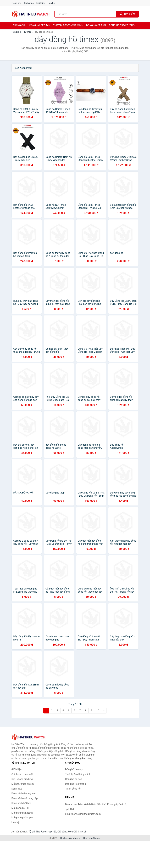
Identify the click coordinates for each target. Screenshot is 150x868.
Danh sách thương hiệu (24, 793)
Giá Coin (82, 832)
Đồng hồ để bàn (96, 25)
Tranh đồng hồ (73, 789)
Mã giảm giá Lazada (22, 813)
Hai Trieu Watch (91, 838)
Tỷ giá (32, 832)
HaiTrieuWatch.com (71, 838)
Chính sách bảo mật (22, 774)
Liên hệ (51, 3)
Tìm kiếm (127, 14)
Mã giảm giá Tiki (20, 808)
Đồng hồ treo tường (122, 25)
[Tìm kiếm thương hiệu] (85, 14)
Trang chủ (16, 3)
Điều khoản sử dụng (22, 779)
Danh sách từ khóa (21, 803)
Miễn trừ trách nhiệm (23, 784)
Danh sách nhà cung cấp (25, 798)
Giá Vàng (62, 832)
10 (98, 711)
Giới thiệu (41, 3)
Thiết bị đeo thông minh (68, 25)
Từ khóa (28, 32)
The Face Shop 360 (46, 832)
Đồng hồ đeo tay (40, 25)
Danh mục (29, 3)
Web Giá (73, 832)
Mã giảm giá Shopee (22, 818)
